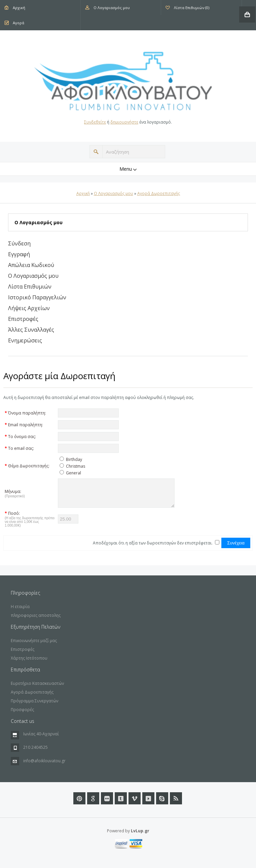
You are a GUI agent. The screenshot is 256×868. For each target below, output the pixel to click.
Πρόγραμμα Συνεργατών (34, 706)
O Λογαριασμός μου (114, 193)
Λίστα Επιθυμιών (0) (192, 8)
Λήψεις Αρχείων (29, 308)
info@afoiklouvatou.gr (44, 766)
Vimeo (135, 803)
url (162, 803)
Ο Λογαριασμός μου (112, 8)
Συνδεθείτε (95, 122)
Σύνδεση (19, 243)
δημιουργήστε (124, 122)
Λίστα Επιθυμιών (30, 287)
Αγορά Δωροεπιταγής (159, 193)
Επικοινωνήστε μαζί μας (34, 646)
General (74, 473)
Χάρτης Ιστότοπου (29, 663)
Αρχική (19, 8)
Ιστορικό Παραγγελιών (37, 297)
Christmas (76, 466)
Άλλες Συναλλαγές (31, 330)
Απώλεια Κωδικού (31, 265)
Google (93, 803)
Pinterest (79, 803)
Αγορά (19, 23)
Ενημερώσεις (25, 340)
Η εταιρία (20, 612)
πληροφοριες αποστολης (36, 620)
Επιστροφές (23, 319)
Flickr (107, 803)
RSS (176, 803)
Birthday (74, 459)
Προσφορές (22, 715)
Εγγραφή (19, 254)
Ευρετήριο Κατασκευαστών (37, 688)
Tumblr (121, 803)
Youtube (148, 803)
